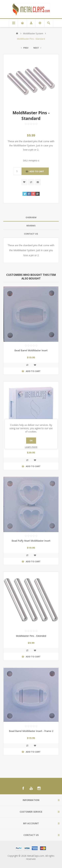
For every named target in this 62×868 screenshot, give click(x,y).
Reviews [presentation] (31, 226)
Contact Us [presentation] (31, 234)
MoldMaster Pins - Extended (31, 636)
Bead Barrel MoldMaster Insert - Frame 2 (31, 731)
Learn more (31, 447)
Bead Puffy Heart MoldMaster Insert (31, 541)
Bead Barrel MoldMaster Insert (31, 350)
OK (31, 441)
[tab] (31, 217)
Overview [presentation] (31, 217)
